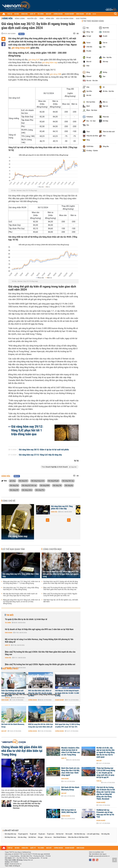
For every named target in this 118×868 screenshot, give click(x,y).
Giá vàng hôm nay (68, 481)
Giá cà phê (69, 834)
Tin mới (10, 615)
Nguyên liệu (32, 19)
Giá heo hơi (60, 834)
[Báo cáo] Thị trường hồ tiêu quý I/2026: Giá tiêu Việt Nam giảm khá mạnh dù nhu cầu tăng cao (60, 589)
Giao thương (81, 19)
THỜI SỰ (10, 14)
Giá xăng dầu (105, 834)
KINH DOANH (80, 14)
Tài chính (8, 623)
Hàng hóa (7, 18)
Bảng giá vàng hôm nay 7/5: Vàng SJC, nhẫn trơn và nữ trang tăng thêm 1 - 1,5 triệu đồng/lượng (22, 582)
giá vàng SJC (34, 60)
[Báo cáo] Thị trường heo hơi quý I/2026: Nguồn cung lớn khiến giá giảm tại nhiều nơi (60, 595)
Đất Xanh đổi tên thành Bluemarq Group (13, 726)
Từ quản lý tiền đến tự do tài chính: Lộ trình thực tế (26, 619)
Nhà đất (4, 731)
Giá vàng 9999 (45, 485)
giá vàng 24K (56, 74)
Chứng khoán (33, 700)
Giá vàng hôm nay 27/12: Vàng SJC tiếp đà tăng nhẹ (40, 455)
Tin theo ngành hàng (93, 21)
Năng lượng (20, 19)
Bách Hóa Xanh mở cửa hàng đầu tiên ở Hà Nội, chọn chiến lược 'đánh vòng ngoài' (70, 772)
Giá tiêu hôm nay (80, 834)
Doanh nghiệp (59, 700)
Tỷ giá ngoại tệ (23, 834)
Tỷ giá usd (33, 834)
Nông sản (50, 19)
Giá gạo (40, 837)
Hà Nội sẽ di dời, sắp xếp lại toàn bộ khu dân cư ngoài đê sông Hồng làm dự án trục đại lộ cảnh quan (105, 752)
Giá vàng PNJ (40, 490)
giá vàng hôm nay (50, 63)
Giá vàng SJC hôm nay (29, 485)
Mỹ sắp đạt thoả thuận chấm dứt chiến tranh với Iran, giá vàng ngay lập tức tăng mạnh (20, 595)
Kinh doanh (9, 633)
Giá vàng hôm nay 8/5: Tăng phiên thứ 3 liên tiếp (62, 508)
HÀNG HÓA (25, 14)
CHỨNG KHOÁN (58, 14)
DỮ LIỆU (88, 14)
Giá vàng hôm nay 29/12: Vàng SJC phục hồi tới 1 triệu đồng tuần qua (27, 430)
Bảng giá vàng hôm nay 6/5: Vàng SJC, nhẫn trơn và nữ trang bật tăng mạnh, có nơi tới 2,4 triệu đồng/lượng (22, 602)
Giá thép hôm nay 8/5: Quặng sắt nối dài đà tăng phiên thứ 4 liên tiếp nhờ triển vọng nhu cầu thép (61, 582)
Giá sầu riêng (22, 837)
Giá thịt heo (32, 837)
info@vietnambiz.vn (15, 864)
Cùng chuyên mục (52, 549)
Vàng (41, 19)
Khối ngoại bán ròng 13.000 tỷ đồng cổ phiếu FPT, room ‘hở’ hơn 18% (67, 726)
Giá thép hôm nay (10, 837)
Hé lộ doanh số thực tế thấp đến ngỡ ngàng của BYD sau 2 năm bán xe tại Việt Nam (39, 629)
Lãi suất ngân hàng (93, 834)
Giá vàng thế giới (53, 481)
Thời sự (99, 781)
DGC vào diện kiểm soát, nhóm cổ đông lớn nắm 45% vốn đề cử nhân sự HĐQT (40, 693)
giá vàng (13, 481)
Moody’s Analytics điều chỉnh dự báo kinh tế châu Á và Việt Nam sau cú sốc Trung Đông (71, 751)
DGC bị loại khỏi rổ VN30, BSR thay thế (69, 811)
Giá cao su (48, 837)
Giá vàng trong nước (38, 481)
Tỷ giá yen (42, 834)
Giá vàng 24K (14, 490)
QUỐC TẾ (33, 14)
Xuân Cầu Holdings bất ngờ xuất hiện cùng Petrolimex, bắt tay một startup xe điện (13, 693)
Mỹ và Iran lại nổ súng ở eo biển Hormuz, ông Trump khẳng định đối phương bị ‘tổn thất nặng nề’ (39, 641)
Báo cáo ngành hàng (65, 19)
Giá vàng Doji (14, 485)
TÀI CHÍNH (41, 14)
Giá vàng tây (69, 485)
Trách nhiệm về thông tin (12, 866)
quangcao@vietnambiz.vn (102, 856)
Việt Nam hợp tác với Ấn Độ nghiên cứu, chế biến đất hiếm (61, 601)
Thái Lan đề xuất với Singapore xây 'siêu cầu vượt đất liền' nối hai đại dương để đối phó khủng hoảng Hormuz (27, 805)
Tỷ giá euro (50, 834)
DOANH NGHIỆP (69, 14)
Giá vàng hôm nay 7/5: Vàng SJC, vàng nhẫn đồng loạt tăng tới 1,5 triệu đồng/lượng (21, 589)
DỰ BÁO (17, 14)
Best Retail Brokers (60, 837)
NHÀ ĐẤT (49, 14)
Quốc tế (7, 645)
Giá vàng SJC (23, 481)
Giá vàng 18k (57, 485)
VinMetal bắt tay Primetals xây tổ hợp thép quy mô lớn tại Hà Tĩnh (105, 813)
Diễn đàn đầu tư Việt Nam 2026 (78, 837)
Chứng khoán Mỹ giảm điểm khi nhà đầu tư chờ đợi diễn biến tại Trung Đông (22, 751)
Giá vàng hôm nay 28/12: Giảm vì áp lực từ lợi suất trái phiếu (44, 450)
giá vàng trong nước (21, 48)
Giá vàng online (27, 490)
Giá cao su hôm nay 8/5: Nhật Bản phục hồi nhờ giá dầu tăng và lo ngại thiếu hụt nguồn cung (61, 574)
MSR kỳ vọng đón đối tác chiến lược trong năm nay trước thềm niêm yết (41, 726)
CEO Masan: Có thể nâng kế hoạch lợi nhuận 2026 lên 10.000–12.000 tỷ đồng (67, 693)
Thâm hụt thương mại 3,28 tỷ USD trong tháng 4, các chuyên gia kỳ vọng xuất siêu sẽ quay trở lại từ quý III (106, 773)
